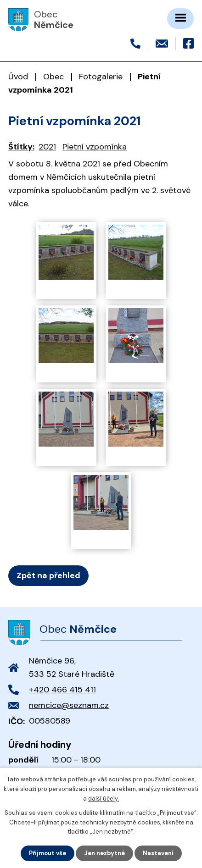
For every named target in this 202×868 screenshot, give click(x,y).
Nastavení (158, 853)
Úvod (18, 77)
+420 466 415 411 (62, 690)
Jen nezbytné (104, 853)
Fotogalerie (101, 77)
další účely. (104, 799)
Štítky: (21, 147)
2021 (47, 147)
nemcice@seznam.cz (69, 705)
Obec (53, 77)
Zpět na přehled (48, 575)
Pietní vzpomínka (95, 147)
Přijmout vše (48, 853)
